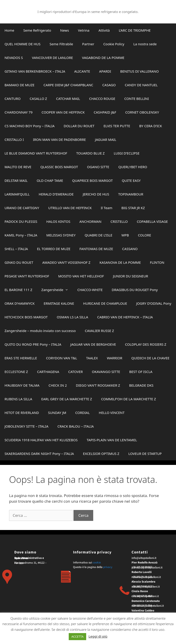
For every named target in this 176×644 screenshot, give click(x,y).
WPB (125, 235)
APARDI (105, 71)
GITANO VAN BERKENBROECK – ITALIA (35, 71)
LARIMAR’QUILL (17, 194)
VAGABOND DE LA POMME (103, 58)
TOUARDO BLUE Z (90, 153)
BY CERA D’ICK (151, 126)
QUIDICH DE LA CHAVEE (150, 358)
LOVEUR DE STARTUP (145, 454)
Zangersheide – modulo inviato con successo (40, 331)
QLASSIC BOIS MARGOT (59, 167)
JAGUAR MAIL (106, 139)
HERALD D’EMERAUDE (56, 194)
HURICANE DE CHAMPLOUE (105, 303)
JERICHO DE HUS (96, 194)
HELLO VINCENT (112, 413)
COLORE (144, 235)
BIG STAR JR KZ (133, 208)
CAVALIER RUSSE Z (99, 331)
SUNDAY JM (57, 413)
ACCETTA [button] (78, 636)
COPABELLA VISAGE (152, 221)
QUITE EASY (131, 180)
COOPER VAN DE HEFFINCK (63, 112)
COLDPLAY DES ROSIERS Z (146, 344)
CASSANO (130, 249)
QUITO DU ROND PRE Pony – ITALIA (33, 344)
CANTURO (13, 99)
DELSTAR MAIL (16, 180)
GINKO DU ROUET (19, 262)
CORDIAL (83, 413)
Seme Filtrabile (61, 44)
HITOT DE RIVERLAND (22, 413)
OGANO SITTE (98, 167)
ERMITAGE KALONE (59, 303)
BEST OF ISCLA (141, 372)
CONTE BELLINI (137, 99)
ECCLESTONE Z (16, 372)
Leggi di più (98, 636)
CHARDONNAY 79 (18, 112)
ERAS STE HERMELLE (21, 358)
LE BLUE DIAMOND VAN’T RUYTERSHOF (36, 153)
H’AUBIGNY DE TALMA (22, 385)
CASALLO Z (38, 99)
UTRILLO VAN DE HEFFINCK (70, 208)
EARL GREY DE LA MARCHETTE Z (67, 399)
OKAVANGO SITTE (106, 372)
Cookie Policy (114, 44)
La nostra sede (145, 44)
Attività (104, 30)
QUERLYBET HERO (133, 167)
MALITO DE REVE (18, 167)
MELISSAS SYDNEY (61, 235)
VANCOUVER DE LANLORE (53, 58)
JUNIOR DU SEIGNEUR (131, 276)
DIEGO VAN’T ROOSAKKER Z (98, 385)
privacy (108, 567)
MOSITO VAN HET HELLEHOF (81, 276)
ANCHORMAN (90, 221)
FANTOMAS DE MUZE (96, 249)
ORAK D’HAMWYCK (20, 303)
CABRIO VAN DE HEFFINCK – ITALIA (125, 317)
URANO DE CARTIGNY (22, 208)
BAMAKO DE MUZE (20, 85)
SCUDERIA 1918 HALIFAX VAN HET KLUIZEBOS (41, 440)
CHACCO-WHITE (90, 290)
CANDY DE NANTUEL (141, 85)
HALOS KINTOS (58, 221)
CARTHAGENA (48, 372)
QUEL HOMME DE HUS (23, 44)
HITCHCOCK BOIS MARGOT (26, 317)
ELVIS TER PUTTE (117, 126)
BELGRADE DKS (141, 385)
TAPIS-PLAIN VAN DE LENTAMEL (112, 440)
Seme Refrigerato (37, 30)
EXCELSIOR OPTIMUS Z (101, 454)
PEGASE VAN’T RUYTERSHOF (27, 276)
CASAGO (109, 85)
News (65, 30)
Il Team (106, 208)
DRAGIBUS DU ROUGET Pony (135, 290)
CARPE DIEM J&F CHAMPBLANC (68, 85)
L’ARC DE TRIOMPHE (135, 30)
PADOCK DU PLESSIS (21, 221)
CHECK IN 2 (58, 385)
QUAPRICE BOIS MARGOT (92, 180)
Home (9, 30)
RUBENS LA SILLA (18, 399)
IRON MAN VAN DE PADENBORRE (59, 139)
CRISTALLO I (14, 139)
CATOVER (76, 372)
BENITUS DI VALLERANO (139, 71)
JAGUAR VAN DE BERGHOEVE (93, 344)
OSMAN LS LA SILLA (72, 317)
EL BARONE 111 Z (18, 290)
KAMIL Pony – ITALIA (21, 235)
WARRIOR (115, 358)
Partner (88, 44)
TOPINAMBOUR (131, 194)
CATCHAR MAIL (68, 99)
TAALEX (92, 358)
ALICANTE (82, 71)
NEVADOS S (14, 58)
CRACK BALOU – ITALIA (76, 426)
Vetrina (84, 30)
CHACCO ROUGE (102, 99)
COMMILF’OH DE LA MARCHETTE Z (129, 399)
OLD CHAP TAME (50, 180)
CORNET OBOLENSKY (142, 112)
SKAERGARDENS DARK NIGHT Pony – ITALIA (39, 454)
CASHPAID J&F (105, 112)
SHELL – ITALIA (16, 249)
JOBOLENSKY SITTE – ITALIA (26, 426)
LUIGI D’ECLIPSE (127, 153)
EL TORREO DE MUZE (54, 249)
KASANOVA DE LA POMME (120, 262)
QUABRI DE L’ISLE (98, 235)
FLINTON (157, 262)
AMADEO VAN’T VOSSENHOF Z (66, 262)
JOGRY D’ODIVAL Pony (154, 303)
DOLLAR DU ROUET (79, 126)
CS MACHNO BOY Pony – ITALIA (30, 126)
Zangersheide (57, 290)
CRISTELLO (119, 221)
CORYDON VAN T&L (62, 358)
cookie (97, 563)
